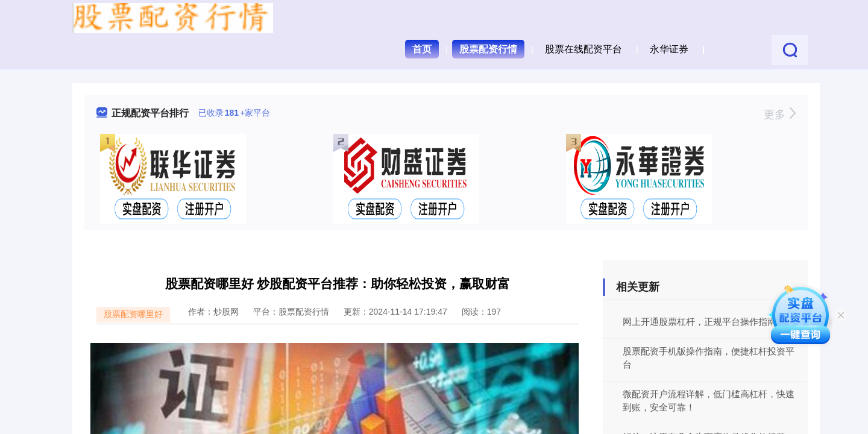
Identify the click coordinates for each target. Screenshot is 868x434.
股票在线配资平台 (583, 49)
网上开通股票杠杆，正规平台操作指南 (700, 322)
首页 (422, 49)
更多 (780, 115)
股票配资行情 (488, 49)
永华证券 (669, 49)
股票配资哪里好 (133, 314)
